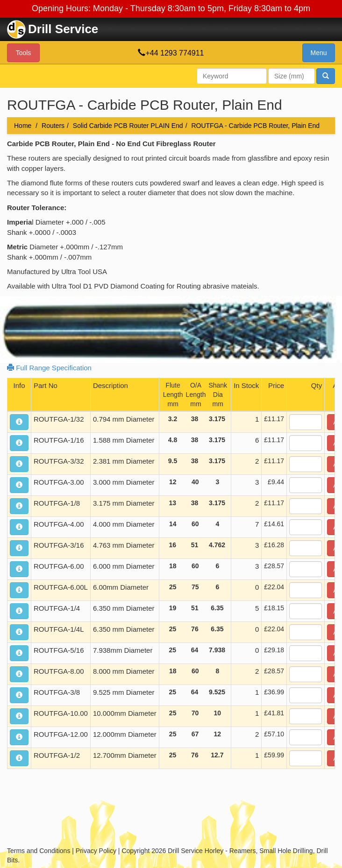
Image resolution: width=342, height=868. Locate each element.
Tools (24, 53)
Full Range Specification (49, 368)
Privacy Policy (96, 851)
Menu (318, 53)
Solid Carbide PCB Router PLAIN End (128, 126)
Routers (53, 126)
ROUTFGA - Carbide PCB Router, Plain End (255, 126)
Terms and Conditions (39, 851)
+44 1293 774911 (175, 53)
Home (23, 126)
